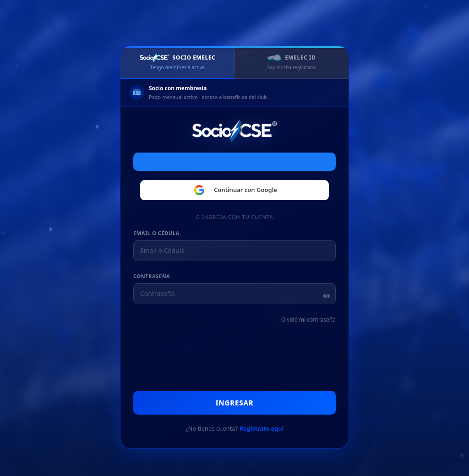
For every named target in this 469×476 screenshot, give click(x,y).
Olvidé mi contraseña (308, 320)
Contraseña (152, 276)
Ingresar (234, 403)
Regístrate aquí (262, 428)
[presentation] (239, 358)
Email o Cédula (156, 233)
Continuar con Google (234, 190)
